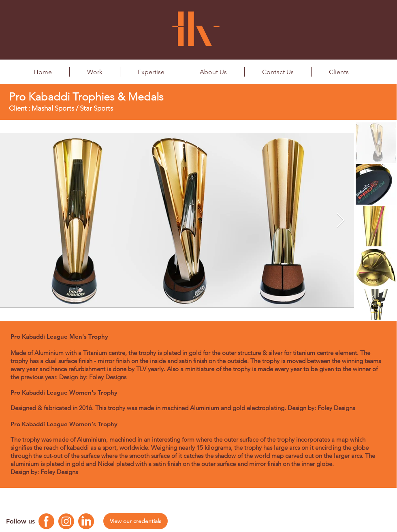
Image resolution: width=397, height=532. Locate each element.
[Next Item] (340, 221)
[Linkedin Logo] (86, 521)
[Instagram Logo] (66, 521)
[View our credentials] (136, 521)
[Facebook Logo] (46, 521)
